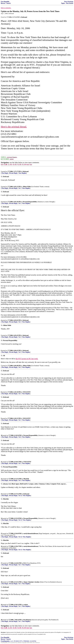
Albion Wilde (27, 187)
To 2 (20, 337)
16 (2, 546)
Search (8, 3)
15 (2, 534)
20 (2, 620)
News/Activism (69, 2)
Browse (3, 3)
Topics (63, 3)
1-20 (5, 164)
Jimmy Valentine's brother (32, 582)
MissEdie (26, 479)
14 (2, 518)
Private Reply (13, 173)
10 (2, 435)
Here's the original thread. (14, 127)
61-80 (19, 164)
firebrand (26, 171)
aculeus (26, 605)
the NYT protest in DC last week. (27, 359)
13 (2, 494)
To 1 (20, 188)
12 (2, 479)
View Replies (22, 173)
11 (2, 462)
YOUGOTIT (27, 392)
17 (2, 563)
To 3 (20, 352)
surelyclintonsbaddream (31, 534)
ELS (25, 563)
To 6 (20, 437)
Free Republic (5, 2)
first (2, 164)
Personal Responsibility (30, 202)
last (31, 164)
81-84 (24, 164)
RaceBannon (27, 620)
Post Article (70, 3)
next (28, 164)
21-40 (10, 164)
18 (2, 582)
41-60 (14, 164)
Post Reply (5, 173)
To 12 (20, 496)
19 (2, 605)
